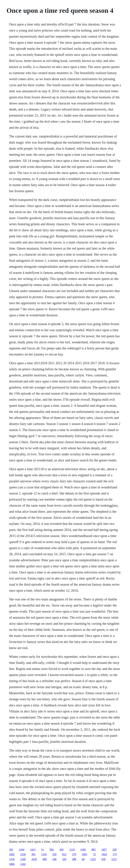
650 (103, 859)
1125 (114, 859)
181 (11, 850)
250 (54, 854)
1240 (23, 859)
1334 (12, 859)
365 (61, 850)
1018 (34, 859)
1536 (23, 854)
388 (74, 859)
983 (93, 850)
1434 (21, 850)
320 (64, 859)
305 (33, 854)
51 (42, 850)
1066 (12, 864)
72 (94, 854)
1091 (84, 854)
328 (114, 850)
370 (74, 854)
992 (52, 850)
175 (115, 854)
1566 (83, 850)
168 (54, 859)
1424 (104, 854)
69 (83, 859)
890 (45, 859)
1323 (93, 859)
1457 (104, 850)
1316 (44, 854)
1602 (12, 854)
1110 (72, 850)
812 (64, 854)
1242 (23, 864)
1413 (33, 850)
